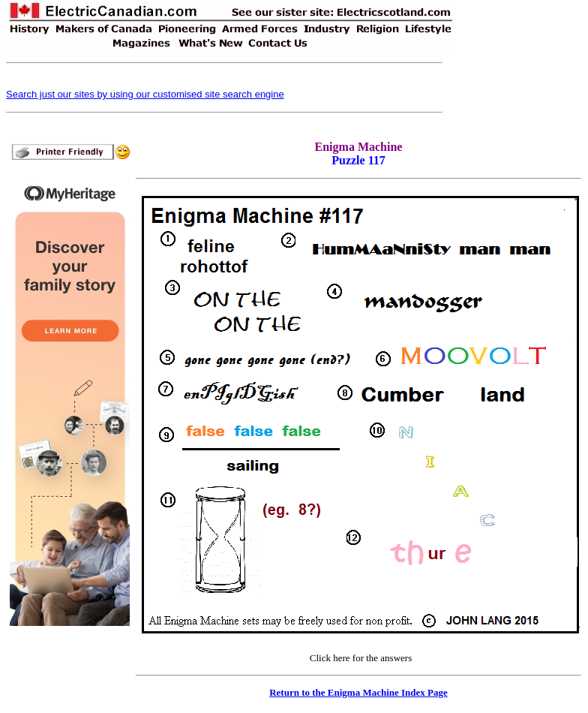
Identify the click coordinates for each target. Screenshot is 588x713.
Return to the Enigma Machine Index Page (358, 692)
